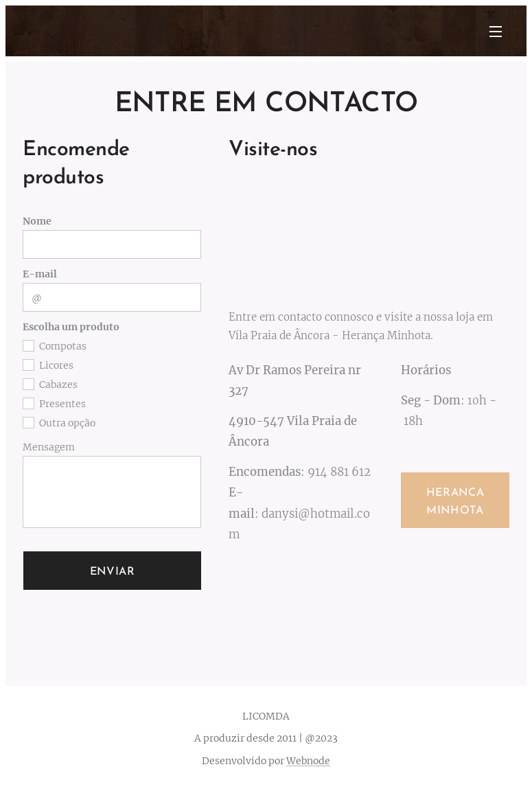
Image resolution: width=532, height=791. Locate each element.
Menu (496, 32)
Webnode (308, 761)
